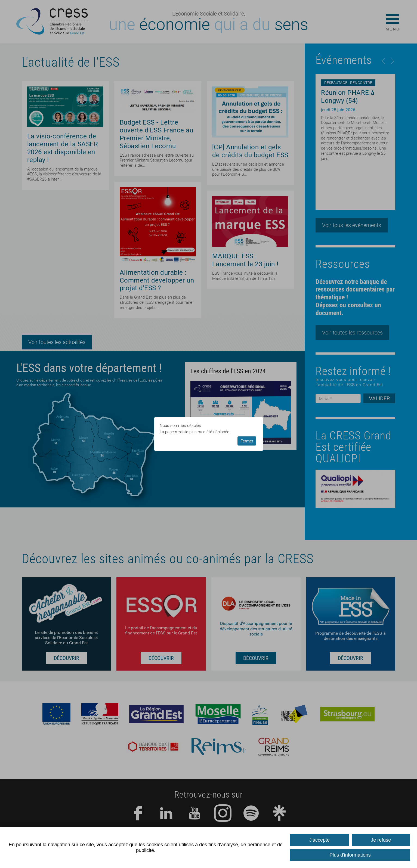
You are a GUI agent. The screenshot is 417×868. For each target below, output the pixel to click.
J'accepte (319, 840)
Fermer (247, 441)
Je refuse (381, 840)
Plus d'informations (350, 855)
